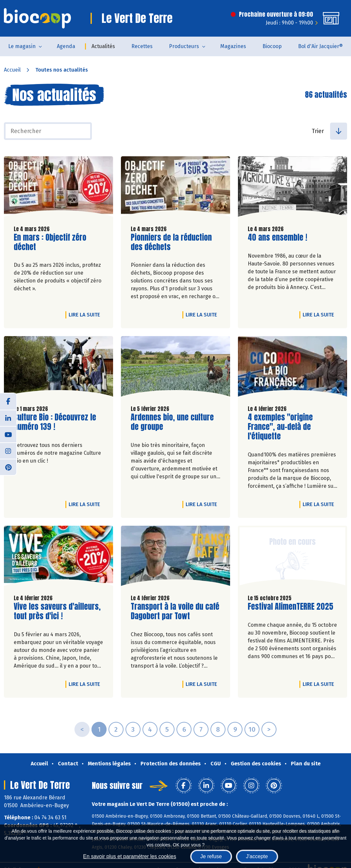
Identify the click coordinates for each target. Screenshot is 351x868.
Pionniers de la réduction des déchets (171, 242)
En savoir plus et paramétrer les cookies (130, 856)
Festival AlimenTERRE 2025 (291, 607)
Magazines (233, 46)
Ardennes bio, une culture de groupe (172, 422)
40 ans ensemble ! (277, 238)
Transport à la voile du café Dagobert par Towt (175, 611)
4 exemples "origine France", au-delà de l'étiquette (285, 427)
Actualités (103, 46)
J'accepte (257, 856)
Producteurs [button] (184, 46)
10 (252, 729)
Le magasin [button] (22, 46)
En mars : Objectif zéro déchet (51, 242)
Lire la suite (86, 315)
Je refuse (211, 856)
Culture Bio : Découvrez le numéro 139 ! (55, 422)
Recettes (142, 46)
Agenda (66, 46)
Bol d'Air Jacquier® (320, 46)
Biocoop (272, 46)
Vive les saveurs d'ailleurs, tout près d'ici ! (57, 611)
